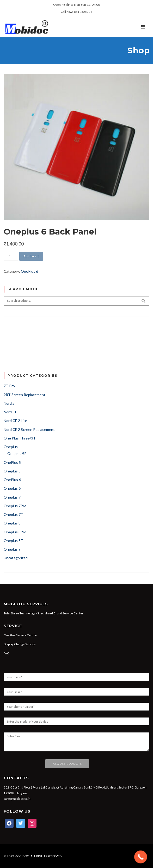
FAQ (7, 653)
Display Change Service (20, 644)
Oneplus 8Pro (15, 532)
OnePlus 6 (29, 271)
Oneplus (11, 447)
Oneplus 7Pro (15, 506)
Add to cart (31, 256)
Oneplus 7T (13, 514)
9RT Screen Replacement (25, 395)
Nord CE (10, 412)
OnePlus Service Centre (20, 635)
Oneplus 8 (12, 523)
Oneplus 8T (13, 541)
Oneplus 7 (12, 497)
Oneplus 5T (13, 471)
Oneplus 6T (13, 488)
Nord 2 (9, 403)
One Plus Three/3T (20, 438)
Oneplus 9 (12, 549)
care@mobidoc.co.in (17, 799)
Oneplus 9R (17, 453)
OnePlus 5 (12, 462)
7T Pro (9, 386)
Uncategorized (16, 558)
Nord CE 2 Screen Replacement (29, 429)
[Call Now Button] (141, 857)
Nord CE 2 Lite (15, 421)
